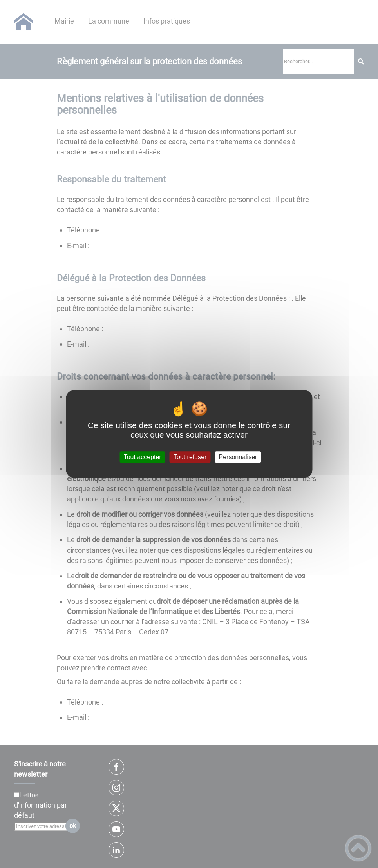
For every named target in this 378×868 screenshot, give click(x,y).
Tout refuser (190, 457)
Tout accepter (143, 457)
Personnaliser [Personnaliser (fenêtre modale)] (238, 457)
